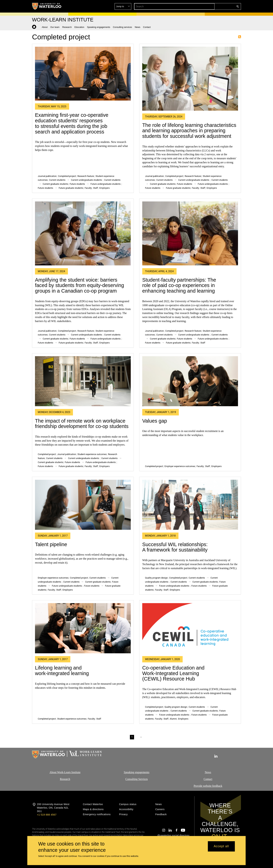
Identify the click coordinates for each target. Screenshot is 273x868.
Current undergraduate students (86, 180)
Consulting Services (136, 779)
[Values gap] (190, 381)
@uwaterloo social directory (173, 835)
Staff (95, 188)
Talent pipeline (51, 544)
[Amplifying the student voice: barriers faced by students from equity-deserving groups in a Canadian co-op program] (83, 233)
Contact (208, 779)
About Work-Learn (60, 772)
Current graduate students (55, 184)
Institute (76, 772)
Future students (77, 184)
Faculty (88, 188)
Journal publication (47, 176)
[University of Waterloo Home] (47, 6)
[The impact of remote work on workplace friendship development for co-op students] (83, 381)
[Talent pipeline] (83, 505)
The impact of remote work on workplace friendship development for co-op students (82, 424)
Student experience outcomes (92, 454)
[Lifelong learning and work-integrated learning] (83, 628)
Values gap (155, 421)
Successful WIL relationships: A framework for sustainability (175, 547)
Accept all (221, 846)
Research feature (86, 176)
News (208, 772)
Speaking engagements (136, 772)
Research (65, 779)
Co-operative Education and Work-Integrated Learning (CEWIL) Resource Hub (173, 673)
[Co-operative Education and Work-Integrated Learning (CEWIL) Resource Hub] (190, 628)
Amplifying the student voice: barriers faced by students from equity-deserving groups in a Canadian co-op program (79, 285)
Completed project (67, 176)
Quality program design (156, 578)
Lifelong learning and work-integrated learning (62, 671)
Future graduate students (71, 188)
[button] (212, 6)
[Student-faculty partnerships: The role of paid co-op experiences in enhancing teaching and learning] (190, 233)
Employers (105, 188)
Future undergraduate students (106, 184)
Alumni (173, 719)
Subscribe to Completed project (240, 37)
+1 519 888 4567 (47, 815)
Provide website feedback (208, 786)
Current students (57, 180)
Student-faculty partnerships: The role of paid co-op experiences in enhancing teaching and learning (179, 285)
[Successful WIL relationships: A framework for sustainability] (190, 505)
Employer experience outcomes (180, 466)
